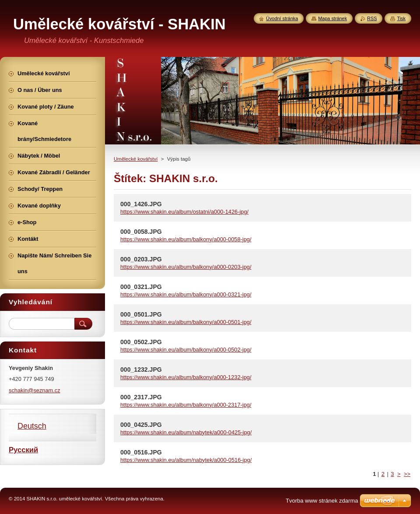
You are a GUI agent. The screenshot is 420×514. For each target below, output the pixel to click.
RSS (372, 18)
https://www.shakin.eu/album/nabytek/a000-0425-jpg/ (186, 432)
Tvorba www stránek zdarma (322, 501)
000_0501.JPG (141, 314)
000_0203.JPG (141, 259)
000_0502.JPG (141, 342)
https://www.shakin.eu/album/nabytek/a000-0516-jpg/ (186, 460)
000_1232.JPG (141, 370)
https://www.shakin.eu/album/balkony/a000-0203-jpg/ (186, 267)
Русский (23, 450)
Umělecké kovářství (136, 159)
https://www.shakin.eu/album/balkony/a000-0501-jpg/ (186, 322)
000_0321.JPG (141, 287)
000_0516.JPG (141, 452)
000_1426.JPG (141, 204)
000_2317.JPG (141, 397)
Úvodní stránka (282, 18)
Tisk (401, 18)
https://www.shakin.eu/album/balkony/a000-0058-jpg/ (186, 239)
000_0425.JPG (141, 425)
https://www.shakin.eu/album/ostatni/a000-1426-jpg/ (184, 212)
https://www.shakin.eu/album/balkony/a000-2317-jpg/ (186, 405)
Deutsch (32, 426)
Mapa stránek (332, 18)
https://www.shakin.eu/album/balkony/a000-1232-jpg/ (186, 377)
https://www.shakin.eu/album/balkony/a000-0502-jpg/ (186, 350)
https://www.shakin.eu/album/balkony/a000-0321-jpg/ (186, 294)
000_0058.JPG (141, 232)
